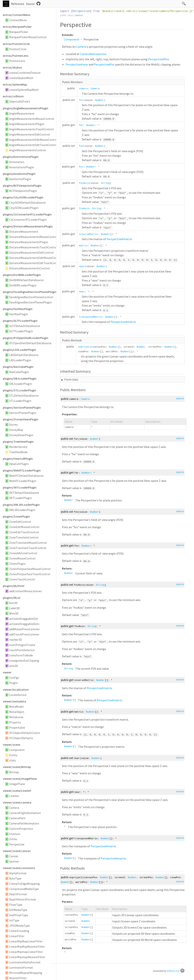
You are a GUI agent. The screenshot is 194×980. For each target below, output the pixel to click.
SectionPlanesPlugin (23, 413)
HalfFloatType (19, 915)
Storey (13, 424)
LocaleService (18, 695)
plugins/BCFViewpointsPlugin (22, 185)
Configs (14, 678)
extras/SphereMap (15, 84)
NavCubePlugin (19, 372)
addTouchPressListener (24, 634)
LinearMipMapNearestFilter (27, 946)
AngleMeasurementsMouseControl (32, 119)
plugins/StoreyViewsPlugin (21, 419)
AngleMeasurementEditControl (30, 134)
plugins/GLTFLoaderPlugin (20, 321)
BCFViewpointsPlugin (23, 191)
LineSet (14, 796)
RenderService (18, 447)
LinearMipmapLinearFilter (26, 952)
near (82, 266)
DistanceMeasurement (24, 232)
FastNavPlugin (19, 314)
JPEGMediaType (20, 926)
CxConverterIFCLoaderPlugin (28, 220)
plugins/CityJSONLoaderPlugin (23, 197)
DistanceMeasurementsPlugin (29, 242)
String (105, 183)
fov (81, 146)
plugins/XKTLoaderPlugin (20, 487)
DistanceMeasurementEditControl (31, 252)
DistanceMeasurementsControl (29, 268)
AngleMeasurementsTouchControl (32, 129)
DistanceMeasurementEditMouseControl (36, 258)
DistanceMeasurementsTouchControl (33, 247)
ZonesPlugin (17, 564)
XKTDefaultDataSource (24, 493)
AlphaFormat (18, 873)
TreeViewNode (18, 452)
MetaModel (16, 707)
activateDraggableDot (24, 619)
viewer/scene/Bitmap (17, 767)
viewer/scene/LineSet (17, 791)
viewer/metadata (14, 701)
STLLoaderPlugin (20, 401)
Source (30, 4)
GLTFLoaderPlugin (21, 331)
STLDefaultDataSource (24, 395)
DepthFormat (18, 894)
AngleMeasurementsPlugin (27, 124)
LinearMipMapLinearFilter (26, 941)
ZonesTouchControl (22, 579)
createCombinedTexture (25, 73)
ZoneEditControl (20, 522)
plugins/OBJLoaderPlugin (20, 378)
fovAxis (84, 183)
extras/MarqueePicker (17, 27)
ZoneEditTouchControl (24, 532)
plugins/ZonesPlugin (16, 516)
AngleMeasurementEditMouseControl (34, 140)
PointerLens (17, 61)
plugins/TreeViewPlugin (18, 442)
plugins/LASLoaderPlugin (19, 350)
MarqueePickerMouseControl (28, 37)
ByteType (15, 878)
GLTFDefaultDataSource (25, 326)
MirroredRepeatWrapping (26, 973)
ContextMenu (18, 20)
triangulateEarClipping (24, 661)
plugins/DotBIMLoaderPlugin (22, 275)
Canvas (14, 856)
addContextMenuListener (26, 591)
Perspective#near (77, 64)
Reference (18, 4)
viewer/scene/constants (19, 868)
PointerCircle (18, 49)
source (79, 15)
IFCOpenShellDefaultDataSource (30, 343)
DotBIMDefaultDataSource (26, 280)
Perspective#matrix (119, 239)
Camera (14, 808)
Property (15, 722)
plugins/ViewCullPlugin (18, 459)
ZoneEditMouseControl (24, 527)
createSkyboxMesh (21, 78)
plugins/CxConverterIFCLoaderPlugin (27, 214)
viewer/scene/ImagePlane (20, 779)
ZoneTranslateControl (24, 537)
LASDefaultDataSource (24, 355)
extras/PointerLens (16, 56)
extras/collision (13, 96)
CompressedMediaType (24, 889)
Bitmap (14, 772)
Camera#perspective (93, 54)
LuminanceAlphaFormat (25, 962)
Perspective (17, 844)
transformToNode (21, 655)
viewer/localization (16, 690)
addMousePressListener (24, 629)
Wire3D (14, 613)
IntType (14, 920)
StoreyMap (16, 430)
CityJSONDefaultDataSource (27, 203)
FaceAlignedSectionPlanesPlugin (30, 302)
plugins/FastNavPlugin (18, 309)
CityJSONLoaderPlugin (24, 208)
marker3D (16, 640)
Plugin (13, 683)
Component (17, 750)
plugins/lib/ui (12, 598)
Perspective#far (104, 64)
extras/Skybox (12, 67)
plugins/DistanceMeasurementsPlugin (28, 226)
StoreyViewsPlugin (21, 435)
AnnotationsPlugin (22, 167)
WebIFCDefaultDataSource (26, 476)
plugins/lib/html (14, 586)
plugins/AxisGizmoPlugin (19, 174)
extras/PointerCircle (16, 44)
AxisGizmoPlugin (20, 179)
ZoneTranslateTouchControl (28, 548)
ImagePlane (17, 784)
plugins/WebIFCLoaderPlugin (22, 470)
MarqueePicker (19, 32)
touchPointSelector (22, 650)
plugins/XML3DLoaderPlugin (21, 505)
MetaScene (16, 717)
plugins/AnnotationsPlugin (21, 157)
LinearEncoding (19, 931)
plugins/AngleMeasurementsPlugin (26, 108)
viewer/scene (11, 745)
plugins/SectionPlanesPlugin (22, 407)
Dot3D (13, 603)
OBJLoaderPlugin (21, 384)
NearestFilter (18, 978)
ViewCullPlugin (19, 464)
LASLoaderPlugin (20, 360)
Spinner (14, 861)
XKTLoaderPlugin (20, 498)
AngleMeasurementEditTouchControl (33, 145)
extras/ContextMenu (17, 15)
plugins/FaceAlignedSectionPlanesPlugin (29, 292)
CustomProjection (21, 829)
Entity (13, 755)
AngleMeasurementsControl (28, 150)
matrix (83, 246)
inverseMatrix (88, 234)
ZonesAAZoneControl (23, 553)
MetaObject (17, 712)
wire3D (14, 666)
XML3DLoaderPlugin (22, 510)
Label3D (14, 608)
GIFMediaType (18, 910)
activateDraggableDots (24, 624)
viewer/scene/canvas (17, 851)
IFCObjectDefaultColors (25, 733)
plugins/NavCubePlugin (18, 367)
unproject (85, 347)
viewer (7, 672)
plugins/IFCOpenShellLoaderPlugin (26, 338)
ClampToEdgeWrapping (24, 884)
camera (83, 89)
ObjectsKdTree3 (20, 101)
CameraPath (17, 818)
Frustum (15, 834)
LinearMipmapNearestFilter (27, 957)
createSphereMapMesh (24, 90)
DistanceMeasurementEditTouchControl (35, 263)
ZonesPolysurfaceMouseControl (30, 569)
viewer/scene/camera (17, 802)
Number (100, 100)
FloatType (16, 905)
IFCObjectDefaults (21, 738)
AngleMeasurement (22, 113)
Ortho (13, 839)
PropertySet (17, 728)
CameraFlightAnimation (25, 813)
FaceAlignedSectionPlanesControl (31, 297)
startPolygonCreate (22, 645)
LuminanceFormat (21, 967)
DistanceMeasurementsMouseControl (34, 237)
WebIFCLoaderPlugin (23, 481)
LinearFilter (17, 936)
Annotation (17, 162)
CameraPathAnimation (24, 823)
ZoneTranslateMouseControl (28, 543)
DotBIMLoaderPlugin (23, 285)
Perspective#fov (158, 59)
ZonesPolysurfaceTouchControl (30, 574)
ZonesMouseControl (22, 558)
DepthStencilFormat (23, 899)
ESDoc (176, 971)
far (81, 100)
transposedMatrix (91, 317)
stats (13, 760)
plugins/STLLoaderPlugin (20, 390)
